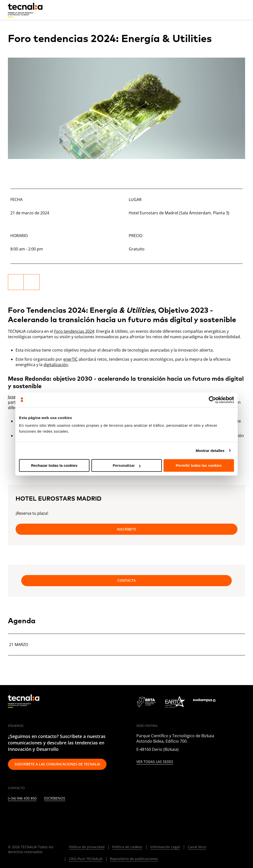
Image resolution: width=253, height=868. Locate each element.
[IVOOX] (82, 813)
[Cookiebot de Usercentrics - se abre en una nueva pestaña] (212, 400)
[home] (25, 10)
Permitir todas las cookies (199, 465)
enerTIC (70, 359)
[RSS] (70, 813)
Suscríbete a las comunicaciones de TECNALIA (57, 764)
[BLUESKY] (106, 813)
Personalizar (127, 465)
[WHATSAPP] (94, 813)
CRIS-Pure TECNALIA (86, 859)
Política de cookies (127, 847)
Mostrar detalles (210, 451)
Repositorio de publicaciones (134, 859)
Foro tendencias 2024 (74, 331)
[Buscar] (230, 10)
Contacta (126, 580)
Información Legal (165, 847)
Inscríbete (126, 529)
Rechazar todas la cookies (54, 465)
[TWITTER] (22, 813)
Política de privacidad (87, 847)
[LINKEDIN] (10, 813)
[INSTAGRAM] (34, 813)
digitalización (56, 365)
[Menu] (241, 10)
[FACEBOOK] (46, 813)
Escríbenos (55, 798)
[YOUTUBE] (58, 813)
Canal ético (197, 847)
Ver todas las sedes (155, 762)
